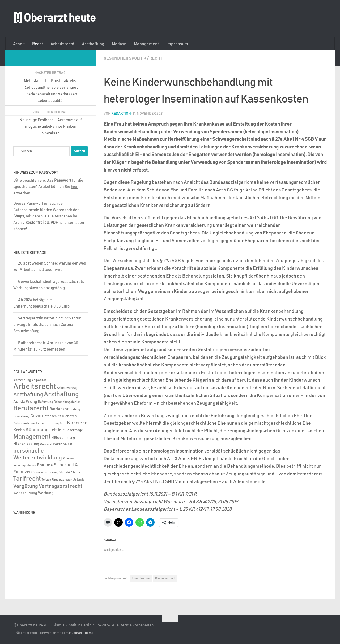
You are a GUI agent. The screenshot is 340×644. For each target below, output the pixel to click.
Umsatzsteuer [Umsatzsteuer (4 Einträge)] (62, 480)
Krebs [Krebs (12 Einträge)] (19, 430)
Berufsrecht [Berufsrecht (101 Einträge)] (31, 408)
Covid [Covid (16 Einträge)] (36, 416)
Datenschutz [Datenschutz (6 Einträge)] (52, 416)
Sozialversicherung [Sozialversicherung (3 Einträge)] (45, 472)
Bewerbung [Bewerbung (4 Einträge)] (21, 416)
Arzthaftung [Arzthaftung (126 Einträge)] (61, 394)
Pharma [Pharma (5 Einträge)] (68, 459)
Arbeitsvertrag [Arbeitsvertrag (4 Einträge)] (67, 388)
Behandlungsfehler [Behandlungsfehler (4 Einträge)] (67, 402)
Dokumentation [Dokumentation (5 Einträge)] (24, 423)
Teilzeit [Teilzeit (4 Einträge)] (46, 480)
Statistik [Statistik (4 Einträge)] (65, 472)
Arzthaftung (93, 44)
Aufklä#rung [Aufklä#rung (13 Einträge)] (25, 402)
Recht (38, 44)
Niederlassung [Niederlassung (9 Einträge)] (26, 444)
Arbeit (19, 44)
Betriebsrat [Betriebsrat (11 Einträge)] (59, 409)
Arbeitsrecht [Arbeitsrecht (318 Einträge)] (35, 387)
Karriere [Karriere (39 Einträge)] (77, 423)
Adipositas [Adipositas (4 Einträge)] (39, 380)
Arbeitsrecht (62, 44)
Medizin (119, 44)
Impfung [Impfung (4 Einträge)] (60, 423)
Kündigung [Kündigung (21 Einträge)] (37, 430)
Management (146, 44)
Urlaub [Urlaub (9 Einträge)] (78, 479)
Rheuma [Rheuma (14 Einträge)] (45, 465)
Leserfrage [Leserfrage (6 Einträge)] (74, 430)
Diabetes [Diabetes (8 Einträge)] (69, 416)
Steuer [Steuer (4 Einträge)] (76, 472)
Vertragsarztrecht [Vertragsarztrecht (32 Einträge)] (61, 486)
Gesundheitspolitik (125, 58)
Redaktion (121, 114)
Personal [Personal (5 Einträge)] (46, 444)
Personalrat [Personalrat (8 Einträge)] (63, 444)
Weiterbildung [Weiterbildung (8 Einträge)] (25, 493)
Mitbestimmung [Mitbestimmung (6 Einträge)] (63, 438)
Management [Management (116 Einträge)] (32, 437)
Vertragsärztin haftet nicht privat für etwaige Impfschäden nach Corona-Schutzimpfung (47, 325)
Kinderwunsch (165, 578)
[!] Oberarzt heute (54, 18)
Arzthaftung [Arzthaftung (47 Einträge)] (28, 394)
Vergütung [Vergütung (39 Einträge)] (26, 486)
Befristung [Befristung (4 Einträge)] (45, 402)
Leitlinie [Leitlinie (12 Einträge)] (57, 430)
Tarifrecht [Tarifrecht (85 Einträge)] (27, 479)
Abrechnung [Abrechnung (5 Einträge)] (22, 380)
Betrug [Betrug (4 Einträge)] (75, 409)
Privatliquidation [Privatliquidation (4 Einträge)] (25, 465)
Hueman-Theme (81, 633)
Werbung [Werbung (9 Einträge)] (46, 493)
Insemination (141, 578)
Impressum (177, 44)
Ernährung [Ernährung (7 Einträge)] (45, 423)
